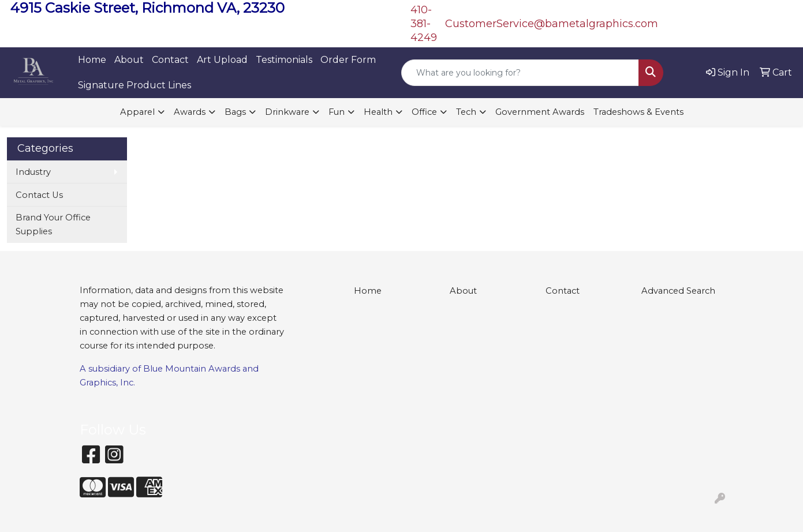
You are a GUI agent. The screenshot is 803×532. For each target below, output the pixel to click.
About (129, 60)
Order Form (348, 60)
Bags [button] (235, 112)
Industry (33, 172)
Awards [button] (190, 112)
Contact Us (39, 195)
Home (92, 60)
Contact (170, 60)
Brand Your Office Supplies (53, 224)
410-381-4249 (424, 24)
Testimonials (284, 60)
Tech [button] (466, 112)
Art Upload (222, 60)
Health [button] (378, 112)
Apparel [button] (137, 112)
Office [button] (424, 112)
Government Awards (540, 112)
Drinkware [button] (287, 112)
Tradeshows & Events (638, 112)
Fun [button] (337, 112)
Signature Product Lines (135, 85)
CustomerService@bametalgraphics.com (552, 24)
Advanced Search (678, 291)
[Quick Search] (520, 73)
